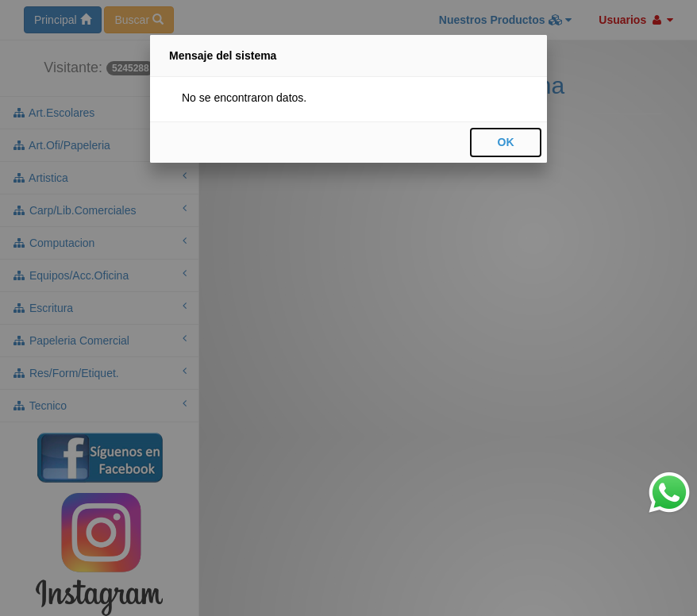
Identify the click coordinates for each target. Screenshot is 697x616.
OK (506, 142)
